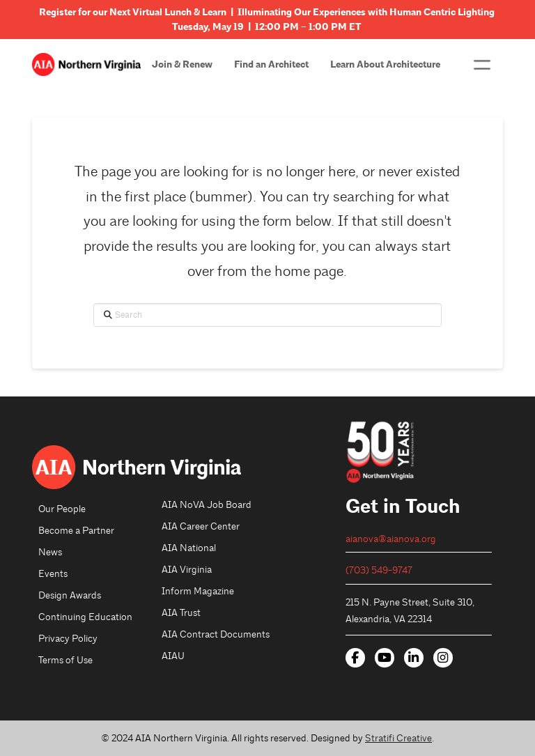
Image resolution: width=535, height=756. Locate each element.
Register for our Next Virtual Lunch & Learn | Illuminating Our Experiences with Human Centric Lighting (268, 12)
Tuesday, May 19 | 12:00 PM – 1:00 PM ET (267, 27)
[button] (482, 65)
